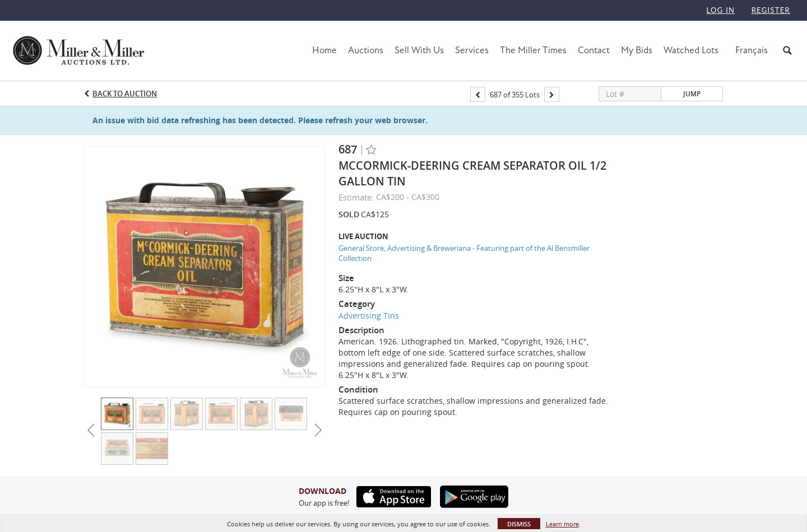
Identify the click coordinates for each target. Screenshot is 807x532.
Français (752, 50)
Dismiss (519, 524)
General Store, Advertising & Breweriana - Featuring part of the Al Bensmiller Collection (464, 253)
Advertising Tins (369, 316)
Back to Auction (125, 94)
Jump (692, 94)
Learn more (562, 524)
